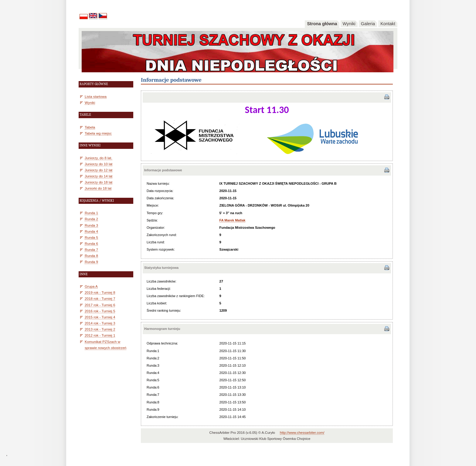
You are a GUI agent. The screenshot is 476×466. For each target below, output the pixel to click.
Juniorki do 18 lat (98, 188)
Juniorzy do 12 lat (99, 170)
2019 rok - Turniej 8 (100, 292)
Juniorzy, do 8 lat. (99, 158)
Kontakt (388, 24)
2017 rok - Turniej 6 (100, 305)
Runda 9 (91, 262)
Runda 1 (91, 213)
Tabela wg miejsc (98, 133)
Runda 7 (91, 250)
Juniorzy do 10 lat (99, 164)
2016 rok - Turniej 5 (100, 311)
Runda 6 (91, 243)
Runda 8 (91, 256)
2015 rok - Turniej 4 (100, 317)
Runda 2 (91, 219)
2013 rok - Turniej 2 (100, 329)
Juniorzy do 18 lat (99, 182)
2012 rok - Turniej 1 (100, 335)
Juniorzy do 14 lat (99, 176)
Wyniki (349, 24)
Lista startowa (96, 96)
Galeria (368, 24)
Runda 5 (91, 237)
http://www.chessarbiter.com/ (302, 433)
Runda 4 (91, 231)
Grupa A (91, 286)
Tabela (90, 127)
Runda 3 (91, 225)
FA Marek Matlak (233, 220)
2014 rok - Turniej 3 (100, 323)
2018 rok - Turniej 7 (100, 298)
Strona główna (322, 24)
